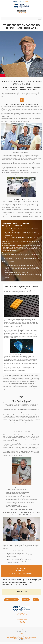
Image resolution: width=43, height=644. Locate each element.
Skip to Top (22, 621)
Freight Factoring (15, 636)
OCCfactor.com (21, 623)
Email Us (26, 600)
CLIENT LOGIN (21, 11)
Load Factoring (16, 638)
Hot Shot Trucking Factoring (30, 637)
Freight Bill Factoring (26, 638)
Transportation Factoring (26, 636)
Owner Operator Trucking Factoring (15, 637)
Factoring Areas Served (17, 635)
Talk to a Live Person (11, 600)
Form (36, 600)
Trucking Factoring (28, 635)
